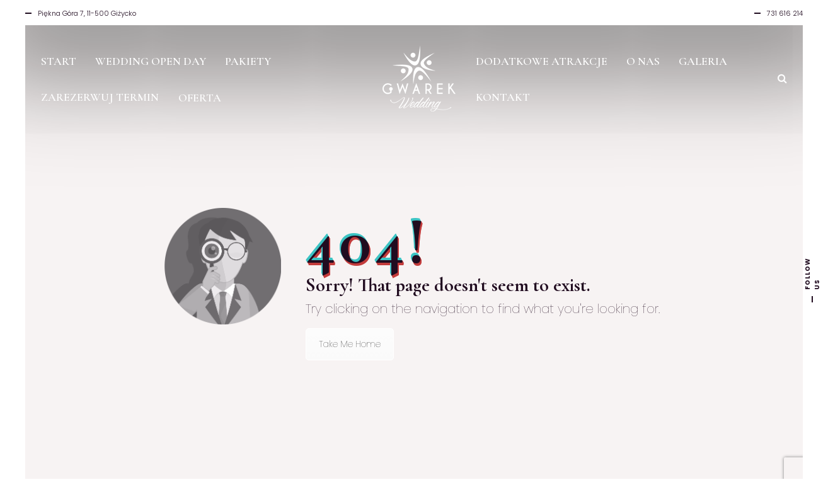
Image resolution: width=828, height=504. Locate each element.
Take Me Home (350, 344)
